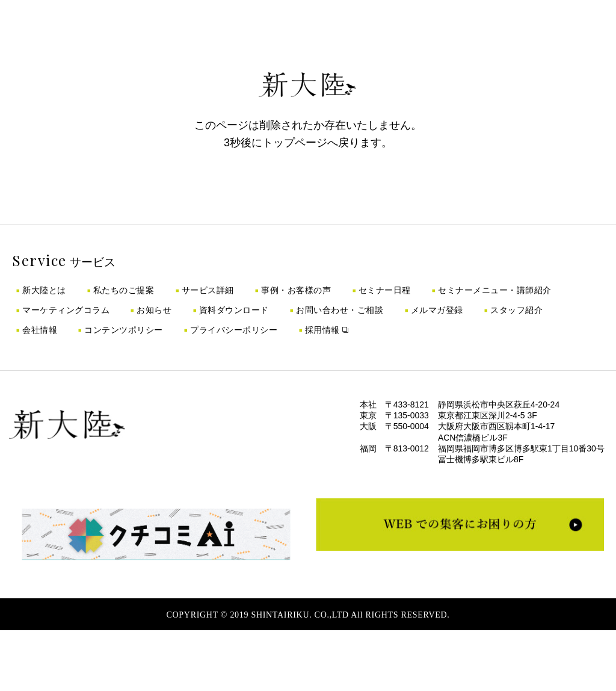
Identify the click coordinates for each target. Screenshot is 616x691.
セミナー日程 (385, 290)
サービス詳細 (208, 290)
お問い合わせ (427, 33)
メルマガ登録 (437, 310)
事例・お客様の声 (296, 290)
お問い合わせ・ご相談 (340, 310)
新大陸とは (44, 290)
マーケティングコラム (66, 310)
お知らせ (154, 310)
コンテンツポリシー (124, 330)
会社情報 (40, 330)
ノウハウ (329, 33)
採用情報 (374, 33)
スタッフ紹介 (516, 310)
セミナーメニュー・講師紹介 (495, 290)
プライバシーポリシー (234, 330)
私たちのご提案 (124, 290)
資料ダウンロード (234, 310)
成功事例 (224, 33)
